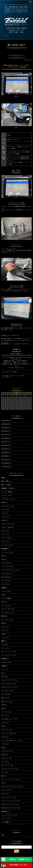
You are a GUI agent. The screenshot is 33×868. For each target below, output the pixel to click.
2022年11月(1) (6, 435)
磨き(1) (4, 776)
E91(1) (4, 556)
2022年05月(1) (6, 449)
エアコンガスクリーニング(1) (11, 570)
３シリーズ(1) (6, 606)
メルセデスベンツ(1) (8, 506)
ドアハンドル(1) (7, 538)
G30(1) (4, 709)
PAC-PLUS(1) (7, 577)
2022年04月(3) (6, 452)
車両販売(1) (5, 811)
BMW (15, 372)
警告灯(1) (5, 616)
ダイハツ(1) (5, 627)
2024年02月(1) (6, 421)
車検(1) (4, 478)
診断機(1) (5, 588)
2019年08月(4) (6, 463)
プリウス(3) (5, 542)
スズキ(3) (5, 645)
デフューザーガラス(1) (9, 733)
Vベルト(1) (5, 794)
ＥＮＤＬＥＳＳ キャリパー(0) (11, 808)
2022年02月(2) (6, 456)
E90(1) (4, 623)
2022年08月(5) (6, 438)
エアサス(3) (5, 510)
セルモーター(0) (7, 758)
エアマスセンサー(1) (8, 499)
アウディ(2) (5, 723)
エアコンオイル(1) (7, 566)
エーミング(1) (6, 819)
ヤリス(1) (5, 772)
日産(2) (4, 634)
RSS (3, 835)
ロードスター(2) (7, 730)
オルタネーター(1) (7, 765)
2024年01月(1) (6, 424)
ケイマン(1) (5, 535)
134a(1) (4, 559)
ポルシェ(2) (5, 531)
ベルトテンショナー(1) (9, 797)
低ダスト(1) (5, 698)
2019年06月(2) (6, 467)
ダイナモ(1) (5, 762)
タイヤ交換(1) (6, 822)
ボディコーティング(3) (9, 652)
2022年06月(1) (6, 445)
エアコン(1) (5, 517)
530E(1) (4, 705)
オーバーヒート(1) (7, 620)
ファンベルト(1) (7, 790)
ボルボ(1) (5, 677)
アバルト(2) (5, 744)
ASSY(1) (5, 755)
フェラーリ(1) (6, 591)
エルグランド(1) (7, 662)
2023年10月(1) (6, 428)
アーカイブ (16, 416)
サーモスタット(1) (7, 613)
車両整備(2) (5, 549)
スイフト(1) (5, 648)
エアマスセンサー (7, 372)
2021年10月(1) (6, 460)
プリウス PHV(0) (8, 527)
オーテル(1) (5, 584)
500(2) (4, 748)
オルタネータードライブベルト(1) (12, 787)
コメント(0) (5, 377)
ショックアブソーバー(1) (9, 680)
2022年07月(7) (6, 442)
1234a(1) (5, 520)
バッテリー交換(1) (7, 492)
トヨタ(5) (5, 513)
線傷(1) (4, 641)
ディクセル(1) (6, 694)
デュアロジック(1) (7, 751)
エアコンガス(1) (7, 563)
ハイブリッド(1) (7, 712)
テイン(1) (5, 669)
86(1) (3, 673)
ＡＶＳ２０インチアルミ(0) (10, 804)
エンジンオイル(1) (7, 545)
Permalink (5, 376)
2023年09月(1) (6, 431)
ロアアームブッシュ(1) (9, 684)
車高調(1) (5, 666)
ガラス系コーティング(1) (9, 719)
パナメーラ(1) (6, 581)
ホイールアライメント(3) (9, 815)
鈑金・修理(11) (6, 481)
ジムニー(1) (5, 716)
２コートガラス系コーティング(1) (12, 740)
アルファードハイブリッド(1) (11, 801)
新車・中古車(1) (7, 485)
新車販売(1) (5, 659)
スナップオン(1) (7, 574)
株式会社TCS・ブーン (16, 25)
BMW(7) (5, 502)
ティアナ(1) (5, 637)
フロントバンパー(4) (8, 524)
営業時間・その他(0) (8, 488)
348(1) (4, 595)
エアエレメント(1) (7, 552)
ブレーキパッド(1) (7, 691)
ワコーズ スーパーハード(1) (11, 780)
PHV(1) (4, 602)
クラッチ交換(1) (7, 598)
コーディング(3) (7, 495)
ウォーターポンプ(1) (8, 609)
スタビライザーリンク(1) (9, 687)
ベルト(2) (5, 737)
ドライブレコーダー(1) (9, 655)
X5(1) (4, 783)
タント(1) (5, 630)
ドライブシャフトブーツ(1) (10, 769)
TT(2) (4, 726)
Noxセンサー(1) (7, 701)
